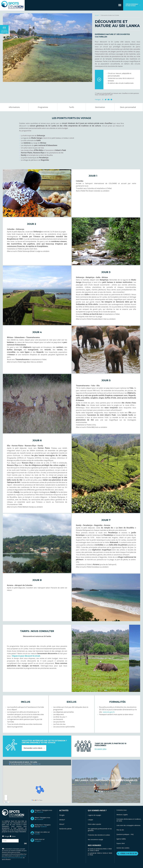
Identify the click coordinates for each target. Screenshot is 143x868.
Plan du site (120, 830)
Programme (43, 107)
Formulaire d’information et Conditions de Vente (129, 820)
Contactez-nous (122, 810)
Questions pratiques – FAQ (125, 834)
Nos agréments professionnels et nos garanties (100, 830)
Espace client (121, 843)
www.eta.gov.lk (109, 712)
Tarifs (71, 107)
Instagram (38, 841)
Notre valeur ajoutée (94, 824)
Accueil (97, 15)
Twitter (106, 100)
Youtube (37, 834)
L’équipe (90, 820)
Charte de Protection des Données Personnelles (14, 857)
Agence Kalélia (121, 839)
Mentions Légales (122, 815)
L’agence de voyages (94, 815)
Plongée (62, 815)
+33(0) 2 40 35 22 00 (128, 853)
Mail (109, 100)
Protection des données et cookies (99, 835)
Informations (14, 107)
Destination (100, 107)
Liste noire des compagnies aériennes (128, 825)
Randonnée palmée (65, 829)
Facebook (103, 100)
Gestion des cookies (123, 848)
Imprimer (111, 100)
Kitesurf (62, 824)
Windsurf (62, 820)
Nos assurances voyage (95, 839)
